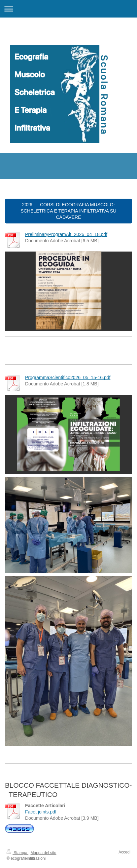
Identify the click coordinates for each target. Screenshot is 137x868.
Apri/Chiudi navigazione (68, 9)
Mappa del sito (44, 853)
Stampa (17, 853)
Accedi (124, 852)
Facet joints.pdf (41, 812)
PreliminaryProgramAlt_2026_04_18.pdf (66, 234)
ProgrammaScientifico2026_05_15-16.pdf (68, 377)
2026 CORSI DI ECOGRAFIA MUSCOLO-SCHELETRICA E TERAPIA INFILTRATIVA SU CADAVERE (69, 211)
